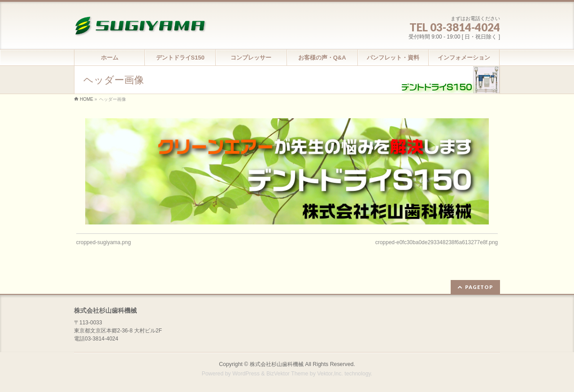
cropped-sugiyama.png (104, 242)
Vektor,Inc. (330, 374)
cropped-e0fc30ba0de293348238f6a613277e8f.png (437, 242)
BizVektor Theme (287, 374)
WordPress (246, 374)
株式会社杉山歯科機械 (277, 364)
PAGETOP (479, 287)
